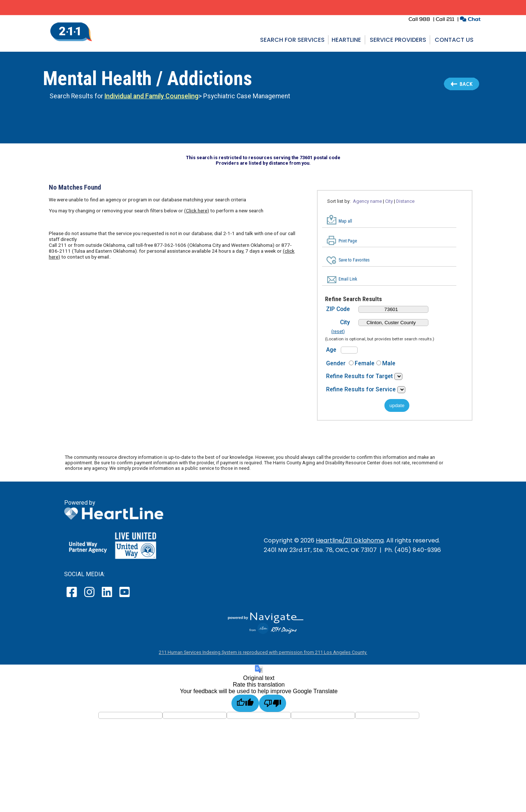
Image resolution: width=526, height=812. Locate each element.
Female (365, 363)
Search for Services (292, 40)
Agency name (367, 201)
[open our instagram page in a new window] (90, 597)
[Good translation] (245, 703)
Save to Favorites (354, 260)
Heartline (346, 40)
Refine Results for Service (362, 389)
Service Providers (398, 40)
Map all (345, 221)
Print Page (348, 241)
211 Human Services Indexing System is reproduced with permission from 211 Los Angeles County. (263, 652)
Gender (336, 363)
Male (389, 363)
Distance (405, 201)
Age (331, 350)
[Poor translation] (273, 703)
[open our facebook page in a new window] (73, 597)
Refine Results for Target (360, 376)
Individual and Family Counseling (151, 96)
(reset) (338, 332)
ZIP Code (338, 309)
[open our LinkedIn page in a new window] (107, 597)
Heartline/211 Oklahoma (350, 540)
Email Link (348, 279)
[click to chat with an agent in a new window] (470, 20)
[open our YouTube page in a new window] (124, 597)
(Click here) (197, 211)
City (389, 201)
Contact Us (454, 40)
